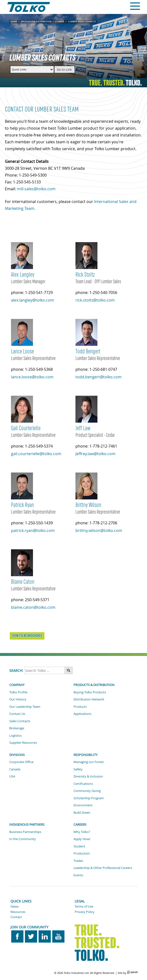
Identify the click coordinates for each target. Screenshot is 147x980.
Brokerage (17, 728)
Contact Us (17, 714)
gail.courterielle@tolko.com (36, 454)
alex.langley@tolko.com (32, 300)
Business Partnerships (25, 832)
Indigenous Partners (27, 824)
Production (82, 853)
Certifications (83, 784)
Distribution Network (89, 699)
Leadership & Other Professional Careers (103, 868)
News (15, 906)
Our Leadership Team (25, 707)
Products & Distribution (36, 22)
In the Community (23, 839)
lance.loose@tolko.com (32, 377)
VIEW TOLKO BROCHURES (27, 636)
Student (79, 846)
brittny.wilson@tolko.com (99, 530)
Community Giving (87, 791)
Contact (16, 917)
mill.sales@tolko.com (36, 189)
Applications (82, 714)
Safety (78, 769)
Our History (18, 699)
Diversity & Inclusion (88, 776)
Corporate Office (21, 762)
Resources (18, 912)
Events (78, 875)
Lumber (60, 22)
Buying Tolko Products (90, 692)
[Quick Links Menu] (32, 69)
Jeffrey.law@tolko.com (95, 454)
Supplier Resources (23, 743)
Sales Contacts (20, 721)
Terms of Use (84, 906)
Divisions (17, 755)
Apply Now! (82, 839)
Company (17, 685)
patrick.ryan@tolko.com (33, 530)
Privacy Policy (85, 912)
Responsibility (85, 755)
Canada (15, 769)
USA (12, 776)
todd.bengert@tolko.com (99, 377)
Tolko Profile (18, 692)
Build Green (82, 812)
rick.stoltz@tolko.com (95, 300)
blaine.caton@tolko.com (33, 607)
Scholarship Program (89, 798)
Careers (80, 824)
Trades (78, 861)
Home (14, 22)
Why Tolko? (82, 832)
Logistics (16, 735)
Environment (83, 805)
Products (80, 707)
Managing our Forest (89, 762)
